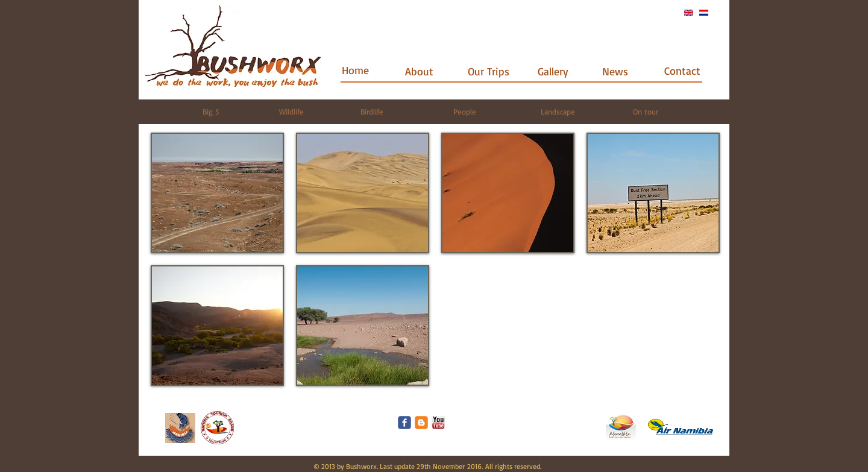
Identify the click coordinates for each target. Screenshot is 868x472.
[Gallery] (553, 71)
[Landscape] (558, 112)
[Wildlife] (291, 112)
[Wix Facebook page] (404, 423)
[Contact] (682, 71)
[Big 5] (211, 112)
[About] (419, 71)
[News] (615, 71)
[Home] (355, 71)
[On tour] (645, 112)
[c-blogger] (421, 423)
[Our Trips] (489, 71)
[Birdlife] (372, 112)
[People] (464, 112)
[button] (217, 193)
